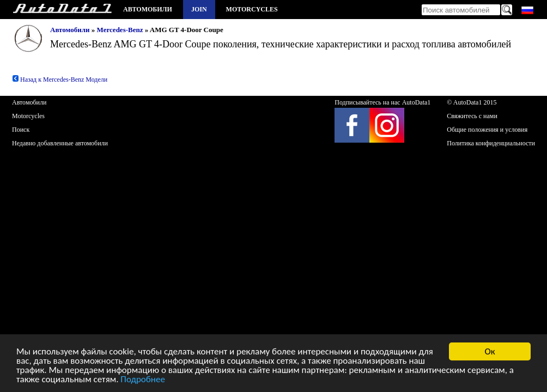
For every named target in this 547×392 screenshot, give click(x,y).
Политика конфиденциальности (491, 143)
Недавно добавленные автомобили (60, 143)
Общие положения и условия (487, 130)
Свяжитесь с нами (472, 116)
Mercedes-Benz (120, 30)
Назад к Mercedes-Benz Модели (60, 79)
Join (199, 9)
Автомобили (148, 9)
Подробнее (143, 380)
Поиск (21, 130)
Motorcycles (252, 9)
